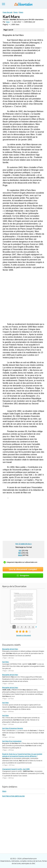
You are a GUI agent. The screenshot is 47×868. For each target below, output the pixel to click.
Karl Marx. (6, 662)
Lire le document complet (23, 569)
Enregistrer (23, 575)
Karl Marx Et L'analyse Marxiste (13, 728)
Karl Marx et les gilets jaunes (13, 796)
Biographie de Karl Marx (10, 649)
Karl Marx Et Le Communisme (12, 741)
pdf (20, 553)
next (36, 627)
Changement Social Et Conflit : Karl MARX (16, 769)
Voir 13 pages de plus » (23, 544)
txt (20, 550)
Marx (4, 791)
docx (20, 555)
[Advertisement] (23, 297)
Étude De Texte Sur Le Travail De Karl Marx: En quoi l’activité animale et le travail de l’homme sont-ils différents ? (22, 755)
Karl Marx (5, 703)
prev (11, 627)
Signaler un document (23, 635)
